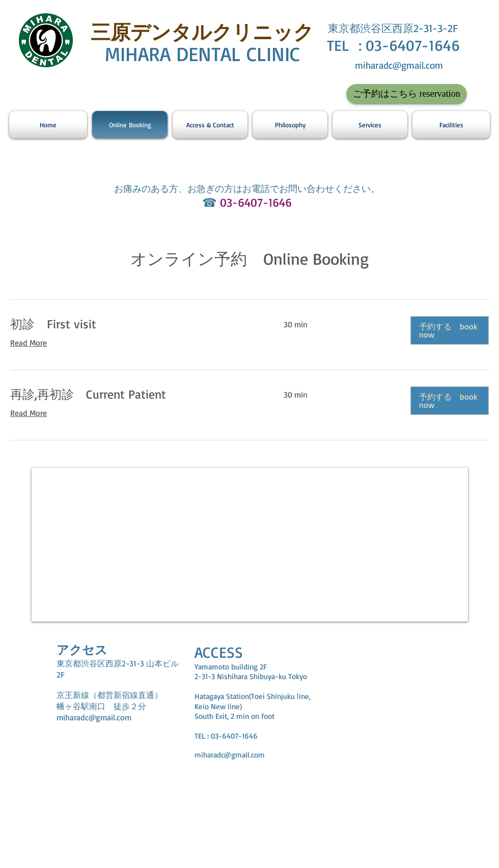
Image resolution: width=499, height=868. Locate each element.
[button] (450, 330)
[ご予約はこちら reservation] (407, 94)
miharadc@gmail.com (399, 65)
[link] (135, 324)
